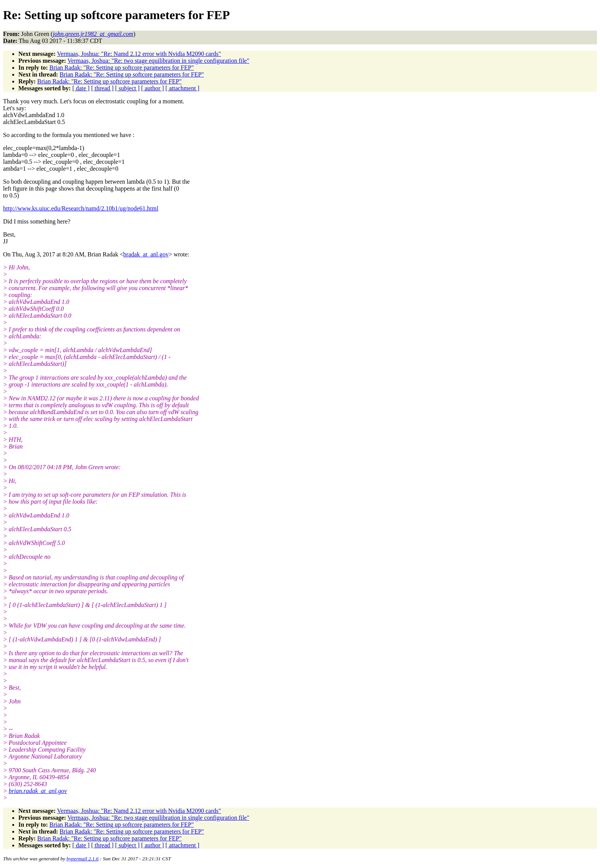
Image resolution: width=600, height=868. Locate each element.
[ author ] (153, 88)
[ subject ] (127, 88)
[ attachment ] (182, 88)
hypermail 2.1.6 (83, 859)
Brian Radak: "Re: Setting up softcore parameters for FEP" (121, 68)
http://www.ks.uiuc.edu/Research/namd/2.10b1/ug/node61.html (81, 208)
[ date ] (81, 88)
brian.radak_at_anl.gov (38, 791)
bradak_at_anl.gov (146, 254)
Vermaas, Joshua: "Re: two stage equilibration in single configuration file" (158, 61)
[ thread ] (102, 88)
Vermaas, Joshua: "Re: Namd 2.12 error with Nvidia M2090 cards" (139, 54)
